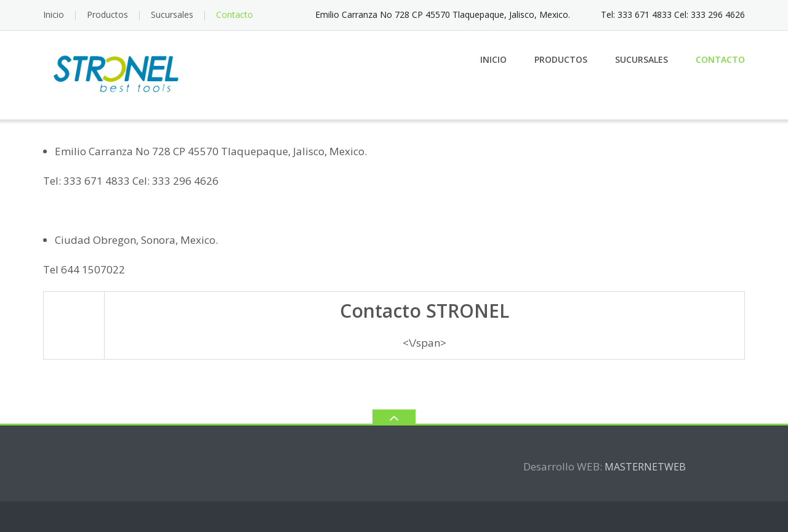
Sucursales (172, 14)
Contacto (235, 14)
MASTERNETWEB (645, 467)
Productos (107, 14)
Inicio (54, 14)
